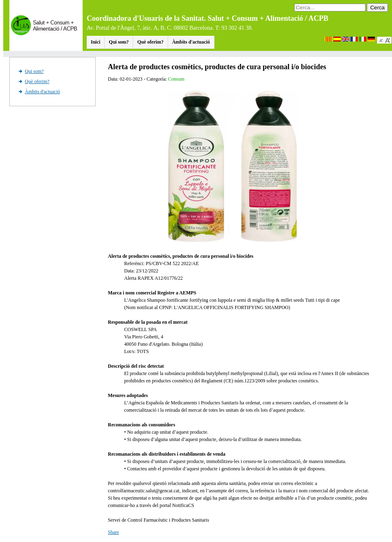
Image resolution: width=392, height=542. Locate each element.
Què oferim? (150, 42)
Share (113, 532)
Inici (95, 42)
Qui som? (119, 42)
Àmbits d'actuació (191, 42)
